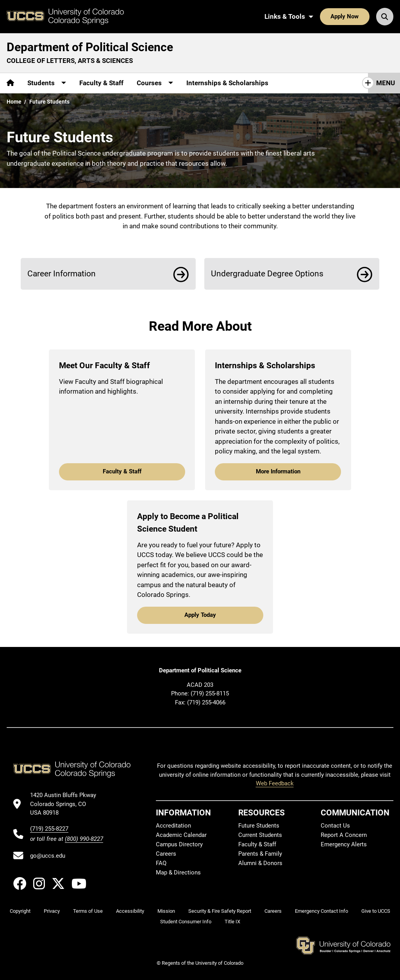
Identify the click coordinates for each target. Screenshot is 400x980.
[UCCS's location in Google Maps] (67, 804)
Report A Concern (344, 835)
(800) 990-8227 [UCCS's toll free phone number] (84, 839)
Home (14, 102)
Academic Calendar (181, 835)
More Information (278, 471)
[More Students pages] (47, 83)
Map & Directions (178, 873)
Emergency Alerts (344, 844)
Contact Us (335, 826)
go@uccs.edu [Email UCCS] (48, 856)
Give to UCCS (376, 911)
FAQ (161, 863)
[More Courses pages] (155, 83)
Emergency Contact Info (321, 911)
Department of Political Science (90, 47)
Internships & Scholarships (227, 83)
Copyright (20, 911)
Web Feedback (275, 783)
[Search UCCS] (385, 16)
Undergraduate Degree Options (267, 273)
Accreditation (173, 826)
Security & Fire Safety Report (220, 911)
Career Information (62, 273)
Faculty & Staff (101, 83)
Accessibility (130, 911)
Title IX (232, 922)
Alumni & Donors (260, 863)
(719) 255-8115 (210, 693)
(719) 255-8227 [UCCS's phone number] (49, 829)
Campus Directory (179, 844)
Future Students (259, 826)
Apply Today (200, 615)
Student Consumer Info (186, 922)
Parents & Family (260, 854)
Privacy (52, 911)
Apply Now (345, 16)
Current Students (260, 835)
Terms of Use (88, 911)
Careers (166, 854)
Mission (166, 911)
